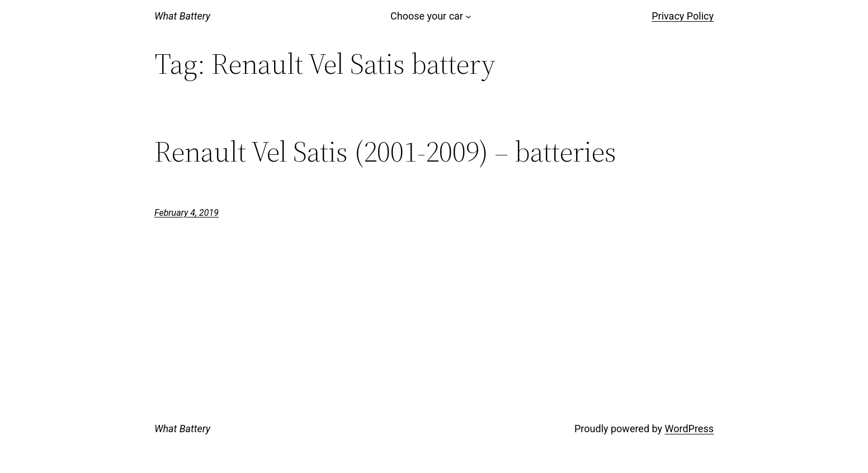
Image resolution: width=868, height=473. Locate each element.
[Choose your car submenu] (468, 16)
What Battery (182, 16)
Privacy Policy (683, 16)
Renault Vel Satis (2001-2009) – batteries (385, 152)
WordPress (689, 429)
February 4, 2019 (187, 213)
